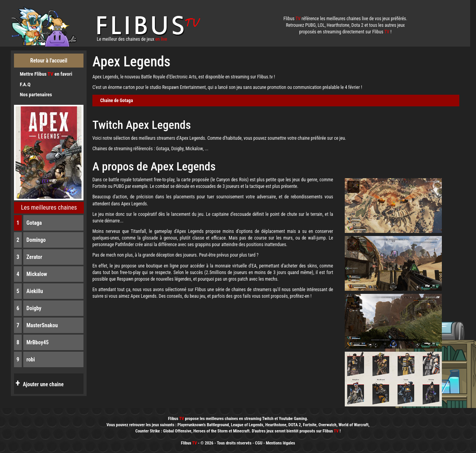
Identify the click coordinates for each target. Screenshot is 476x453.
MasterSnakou (42, 325)
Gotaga (34, 223)
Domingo (36, 240)
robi (31, 359)
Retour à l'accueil (49, 61)
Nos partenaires (36, 95)
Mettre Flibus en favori (46, 74)
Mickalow (37, 274)
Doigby (34, 308)
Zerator (34, 257)
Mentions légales (281, 443)
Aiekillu (35, 291)
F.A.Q (25, 84)
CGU (259, 443)
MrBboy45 (37, 342)
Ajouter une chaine (39, 383)
